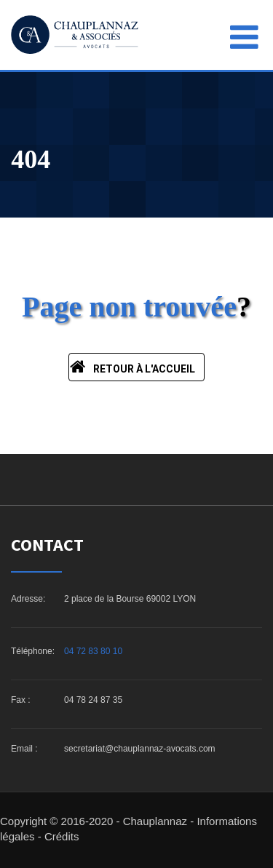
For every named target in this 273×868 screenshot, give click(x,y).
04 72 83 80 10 (93, 651)
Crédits (62, 836)
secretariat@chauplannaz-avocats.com (140, 749)
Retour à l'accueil (132, 366)
